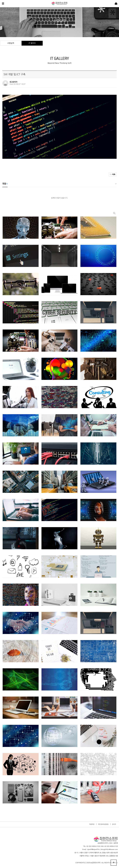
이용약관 (92, 824)
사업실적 (11, 43)
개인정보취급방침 (103, 824)
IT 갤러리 (32, 43)
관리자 (114, 824)
